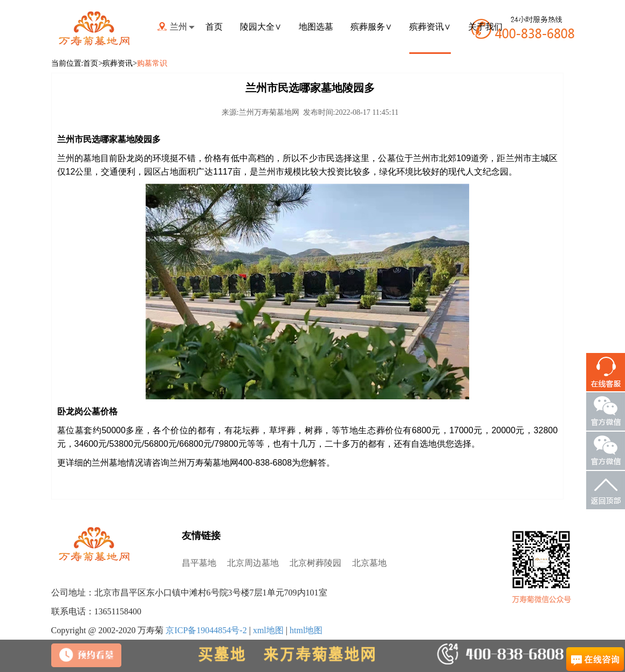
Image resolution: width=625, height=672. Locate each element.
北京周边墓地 (253, 563)
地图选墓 (316, 27)
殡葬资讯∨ (430, 27)
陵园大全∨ (261, 27)
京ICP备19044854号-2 (206, 630)
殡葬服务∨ (371, 27)
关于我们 (485, 27)
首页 (214, 27)
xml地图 (268, 630)
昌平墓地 (199, 563)
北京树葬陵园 (315, 563)
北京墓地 (369, 563)
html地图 (306, 630)
